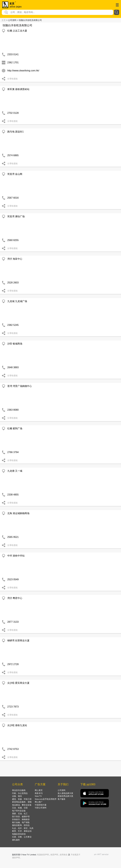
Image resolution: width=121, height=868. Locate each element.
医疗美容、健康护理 (21, 817)
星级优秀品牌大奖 (65, 796)
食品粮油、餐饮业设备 (22, 805)
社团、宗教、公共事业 (22, 837)
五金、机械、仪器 (20, 808)
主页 (4, 20)
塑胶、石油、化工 (20, 814)
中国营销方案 (41, 805)
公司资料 (62, 790)
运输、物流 (17, 796)
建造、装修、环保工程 (22, 799)
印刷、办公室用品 (20, 793)
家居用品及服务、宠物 (22, 802)
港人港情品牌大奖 (65, 793)
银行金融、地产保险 (21, 822)
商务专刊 (39, 793)
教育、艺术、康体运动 (22, 831)
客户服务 (62, 799)
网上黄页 (39, 790)
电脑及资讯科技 (19, 834)
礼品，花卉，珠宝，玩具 (23, 828)
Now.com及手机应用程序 (46, 799)
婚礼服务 (16, 840)
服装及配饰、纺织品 (21, 825)
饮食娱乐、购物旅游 (21, 819)
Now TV (38, 796)
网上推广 (39, 802)
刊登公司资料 (41, 808)
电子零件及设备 (19, 811)
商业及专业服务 (19, 790)
